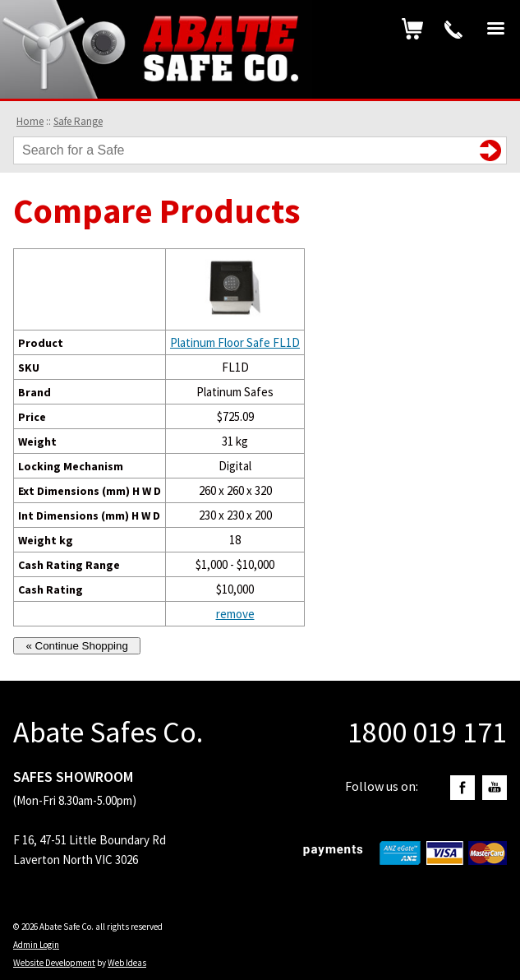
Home (30, 121)
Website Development (54, 963)
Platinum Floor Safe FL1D (235, 342)
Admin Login (36, 945)
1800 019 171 (453, 30)
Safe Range (78, 121)
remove (235, 614)
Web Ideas (127, 963)
